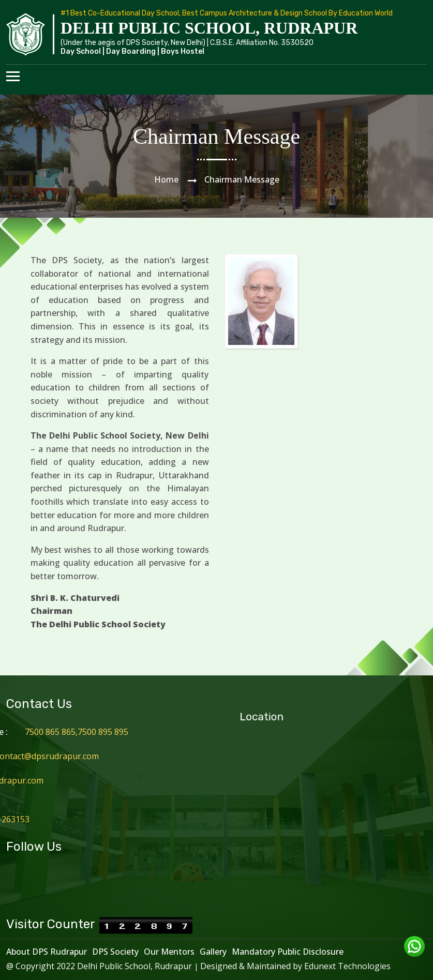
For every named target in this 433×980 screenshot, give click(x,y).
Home (166, 179)
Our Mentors (169, 952)
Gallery (213, 952)
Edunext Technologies (347, 966)
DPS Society (115, 952)
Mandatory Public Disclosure (288, 952)
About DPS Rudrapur (47, 952)
